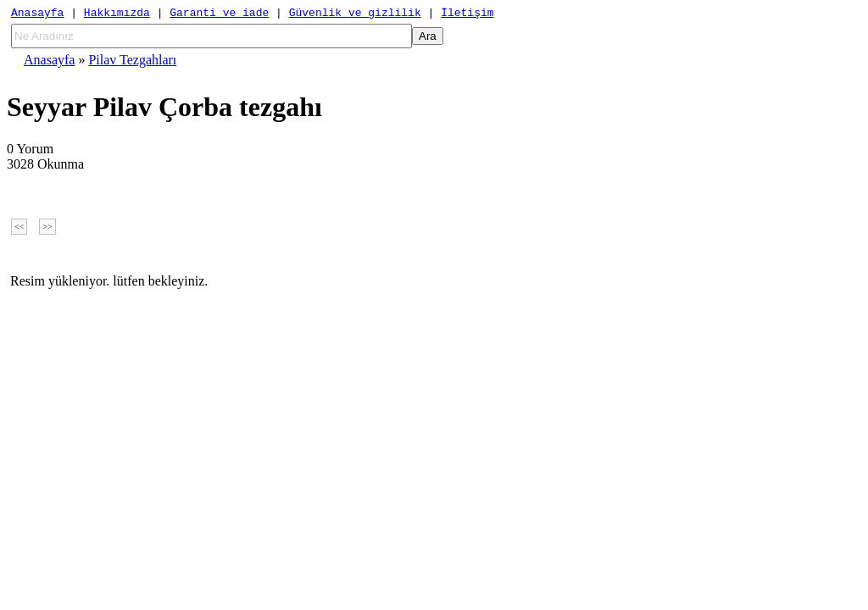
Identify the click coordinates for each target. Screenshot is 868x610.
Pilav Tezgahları (132, 62)
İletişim (467, 14)
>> (47, 229)
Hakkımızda (117, 14)
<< (19, 229)
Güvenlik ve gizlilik (355, 14)
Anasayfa (37, 14)
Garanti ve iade (219, 14)
